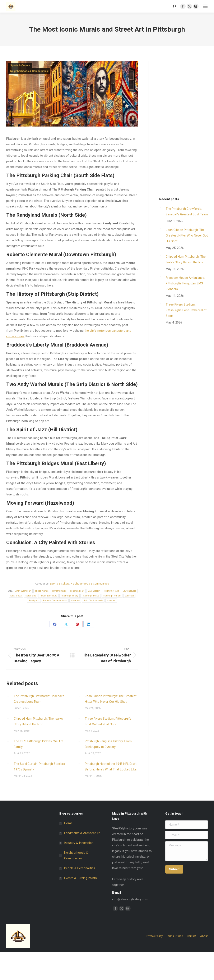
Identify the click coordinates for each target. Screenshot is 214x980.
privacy (111, 561)
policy (120, 561)
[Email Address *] (107, 530)
